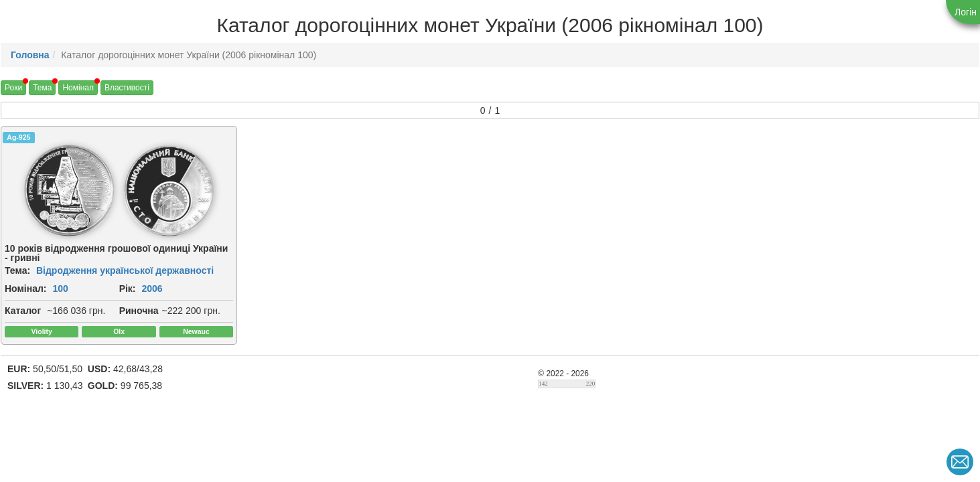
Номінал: (26, 289)
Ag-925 (18, 137)
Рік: (128, 289)
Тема (42, 88)
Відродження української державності (125, 270)
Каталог (23, 311)
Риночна (139, 311)
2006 (152, 289)
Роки (13, 88)
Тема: (17, 270)
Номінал (78, 88)
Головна (30, 55)
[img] (69, 190)
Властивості (127, 88)
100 (60, 289)
